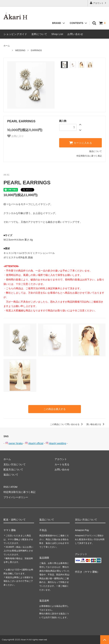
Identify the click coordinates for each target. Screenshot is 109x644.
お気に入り (15, 136)
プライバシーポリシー (16, 497)
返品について (95, 151)
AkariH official (36, 443)
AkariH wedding (58, 443)
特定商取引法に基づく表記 (89, 156)
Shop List (57, 34)
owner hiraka (16, 443)
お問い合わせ (75, 34)
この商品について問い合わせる (67, 424)
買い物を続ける (96, 424)
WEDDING (20, 50)
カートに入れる (81, 143)
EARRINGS (36, 50)
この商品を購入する (55, 409)
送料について (39, 34)
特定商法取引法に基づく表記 (19, 492)
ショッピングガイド (15, 34)
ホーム (7, 46)
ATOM (14, 487)
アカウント (98, 3)
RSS (6, 487)
